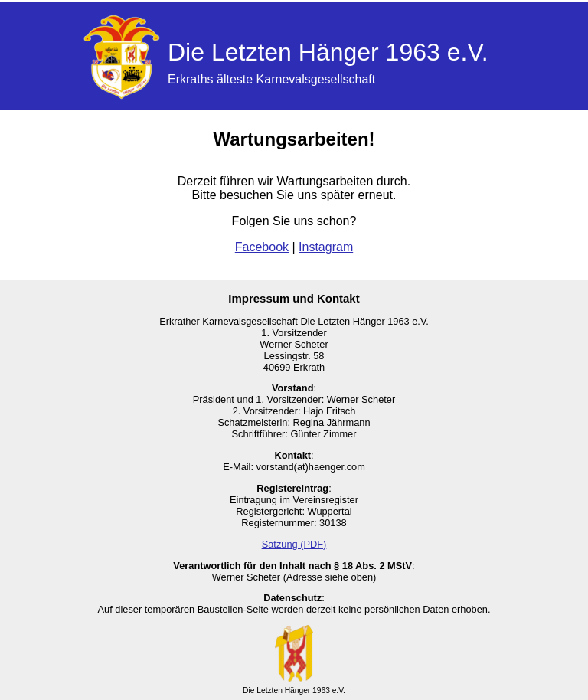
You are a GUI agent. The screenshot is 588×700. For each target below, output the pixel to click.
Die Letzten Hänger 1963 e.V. (328, 52)
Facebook (262, 247)
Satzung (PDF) (294, 544)
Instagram (326, 247)
